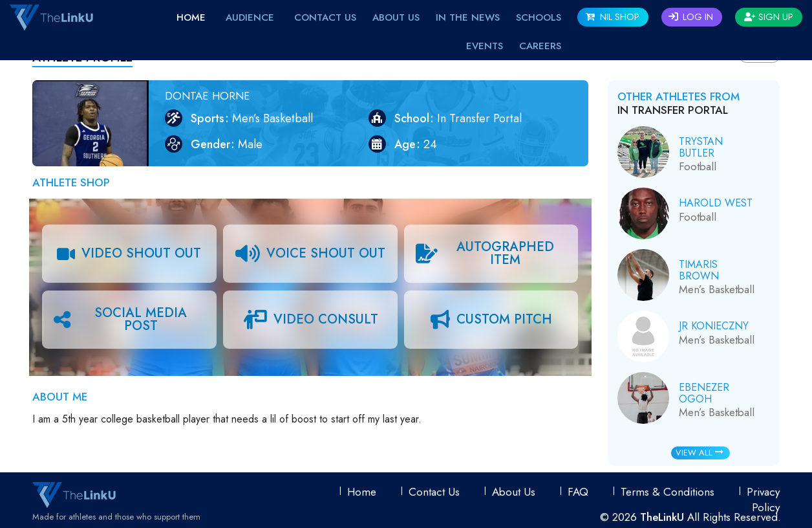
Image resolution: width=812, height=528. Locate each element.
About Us (396, 17)
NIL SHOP (613, 17)
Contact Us (325, 17)
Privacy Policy (763, 500)
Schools (539, 17)
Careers (540, 46)
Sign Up (769, 17)
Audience (250, 17)
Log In (691, 17)
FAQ (578, 492)
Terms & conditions (668, 492)
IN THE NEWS (468, 17)
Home (191, 17)
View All (700, 453)
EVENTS (485, 46)
